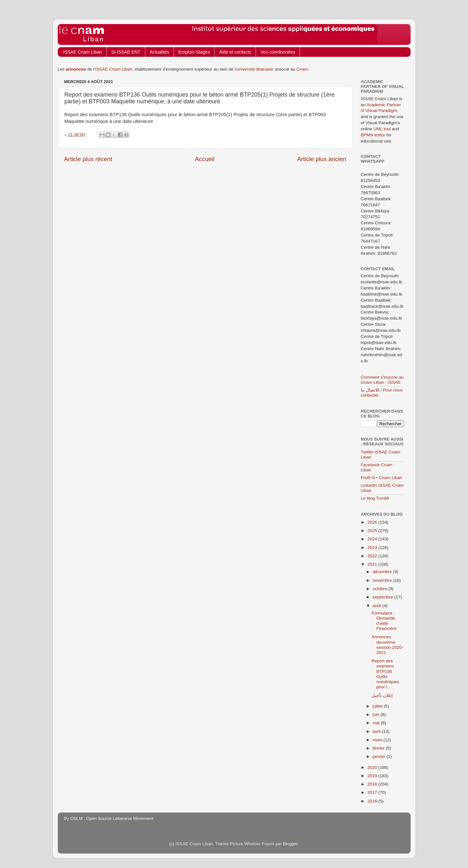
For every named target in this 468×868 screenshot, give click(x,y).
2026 (373, 522)
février (379, 748)
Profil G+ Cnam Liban (382, 478)
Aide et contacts (235, 52)
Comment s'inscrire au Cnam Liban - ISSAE (382, 380)
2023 (373, 548)
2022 (373, 556)
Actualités (160, 52)
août (378, 606)
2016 (373, 801)
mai (377, 723)
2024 (373, 539)
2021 (373, 564)
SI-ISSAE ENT (126, 52)
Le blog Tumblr (375, 498)
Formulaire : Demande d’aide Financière (384, 621)
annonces (76, 69)
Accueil (204, 159)
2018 (373, 784)
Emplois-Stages (194, 52)
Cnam (302, 69)
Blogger (290, 844)
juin (377, 714)
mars (378, 740)
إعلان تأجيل (382, 696)
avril (377, 731)
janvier (380, 756)
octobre (381, 589)
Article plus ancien (322, 159)
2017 (373, 792)
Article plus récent (88, 159)
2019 (373, 776)
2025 (373, 531)
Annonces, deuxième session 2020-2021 (387, 645)
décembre (383, 572)
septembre (384, 597)
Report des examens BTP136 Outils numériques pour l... (385, 674)
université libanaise (255, 69)
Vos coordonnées (278, 52)
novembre (383, 580)
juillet (378, 706)
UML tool (382, 129)
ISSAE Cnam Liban (83, 52)
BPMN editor (373, 135)
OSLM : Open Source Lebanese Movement (112, 818)
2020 (373, 767)
